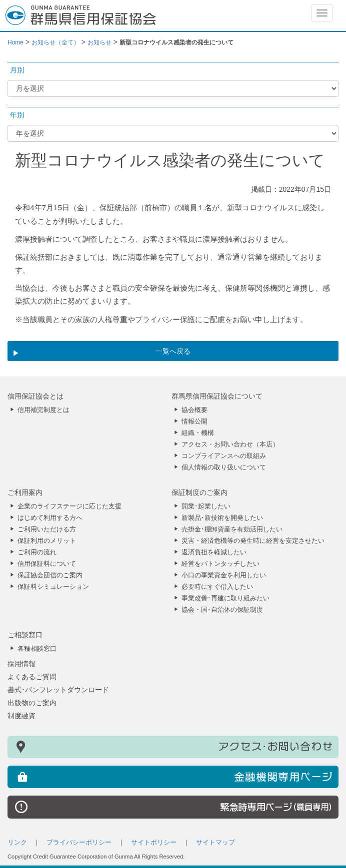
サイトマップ (215, 843)
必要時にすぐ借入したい (217, 587)
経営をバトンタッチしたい (220, 564)
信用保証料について (47, 564)
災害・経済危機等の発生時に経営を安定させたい (253, 541)
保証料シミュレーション (53, 587)
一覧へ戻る (173, 351)
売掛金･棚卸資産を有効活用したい (232, 529)
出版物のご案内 (32, 703)
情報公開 (194, 422)
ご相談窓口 (25, 635)
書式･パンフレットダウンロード (58, 690)
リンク (17, 843)
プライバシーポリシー (79, 843)
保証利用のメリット (47, 541)
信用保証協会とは (35, 396)
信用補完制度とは (43, 410)
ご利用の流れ (37, 552)
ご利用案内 (25, 492)
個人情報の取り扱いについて (224, 467)
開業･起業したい (206, 506)
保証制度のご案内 (199, 492)
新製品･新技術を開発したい (222, 518)
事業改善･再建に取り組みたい (225, 598)
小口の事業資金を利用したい (224, 575)
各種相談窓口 (37, 649)
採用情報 (21, 664)
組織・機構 (198, 433)
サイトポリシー (154, 843)
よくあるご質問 (32, 677)
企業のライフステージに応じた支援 (69, 506)
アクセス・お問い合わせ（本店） (230, 444)
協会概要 (194, 410)
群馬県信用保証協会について (217, 396)
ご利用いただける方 (47, 529)
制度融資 (21, 716)
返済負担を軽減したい (214, 552)
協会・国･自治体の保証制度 (222, 610)
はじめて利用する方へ (50, 518)
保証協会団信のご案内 (50, 575)
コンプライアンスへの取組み (224, 456)
